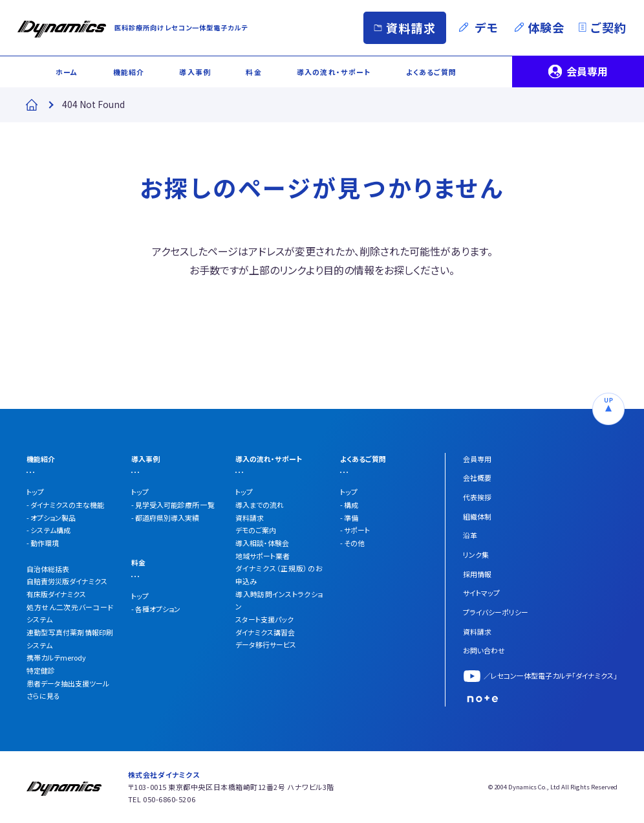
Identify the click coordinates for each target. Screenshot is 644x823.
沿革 (470, 535)
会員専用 (587, 71)
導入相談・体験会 (262, 543)
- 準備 (349, 518)
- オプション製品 (51, 518)
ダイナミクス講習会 (265, 632)
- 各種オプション (156, 609)
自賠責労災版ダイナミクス (67, 581)
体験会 (546, 27)
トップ (35, 492)
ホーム (67, 72)
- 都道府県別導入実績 (165, 518)
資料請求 (411, 28)
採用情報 (477, 574)
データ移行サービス (266, 644)
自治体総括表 (48, 569)
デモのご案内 (256, 530)
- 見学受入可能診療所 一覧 (173, 505)
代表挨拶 (477, 497)
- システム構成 (48, 530)
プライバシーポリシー (496, 612)
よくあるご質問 (432, 72)
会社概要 (477, 477)
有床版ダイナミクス (56, 594)
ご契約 (608, 27)
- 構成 (349, 505)
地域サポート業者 (263, 556)
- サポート (355, 530)
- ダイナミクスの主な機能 (65, 505)
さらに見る (43, 696)
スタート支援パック (264, 619)
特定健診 (41, 670)
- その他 (352, 543)
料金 (253, 72)
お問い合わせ (484, 650)
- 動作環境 (43, 543)
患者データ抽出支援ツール (68, 683)
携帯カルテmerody (56, 657)
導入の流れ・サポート (334, 72)
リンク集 (476, 554)
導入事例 (195, 72)
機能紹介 (129, 72)
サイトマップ (481, 593)
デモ (487, 27)
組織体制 (477, 516)
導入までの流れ (260, 505)
